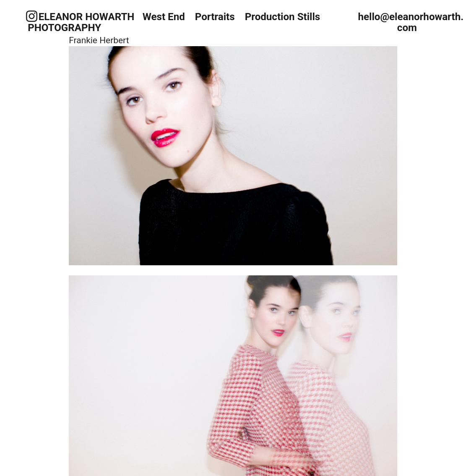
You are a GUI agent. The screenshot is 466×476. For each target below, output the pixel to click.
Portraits (216, 17)
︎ (32, 17)
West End (164, 17)
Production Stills (284, 17)
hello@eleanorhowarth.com (411, 22)
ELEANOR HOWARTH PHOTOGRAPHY (81, 22)
